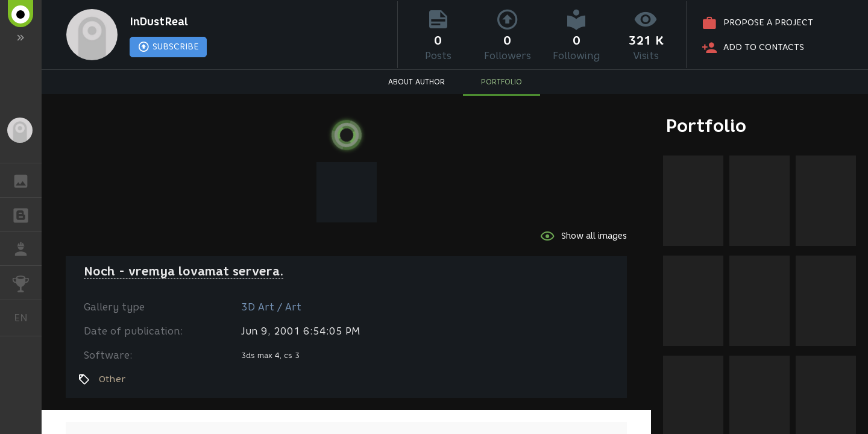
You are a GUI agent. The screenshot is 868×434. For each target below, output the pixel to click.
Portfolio (706, 126)
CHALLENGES (27, 282)
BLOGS (27, 214)
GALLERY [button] (27, 180)
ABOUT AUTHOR (417, 82)
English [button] (25, 318)
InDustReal (159, 22)
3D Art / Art (271, 307)
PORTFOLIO (502, 82)
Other (112, 379)
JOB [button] (27, 249)
